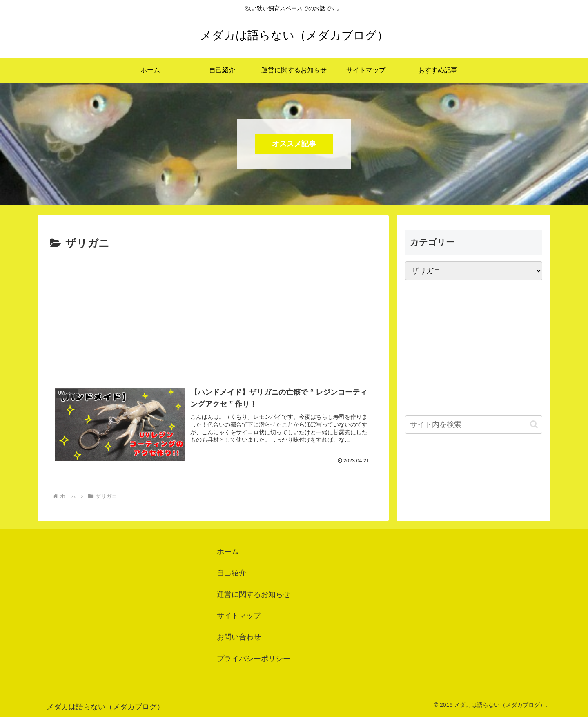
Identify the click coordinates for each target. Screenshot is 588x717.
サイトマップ (239, 616)
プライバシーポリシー (254, 659)
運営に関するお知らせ (254, 594)
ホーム (228, 552)
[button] (534, 424)
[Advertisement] (213, 314)
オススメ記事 (294, 144)
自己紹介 (232, 573)
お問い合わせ (239, 637)
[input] (474, 425)
